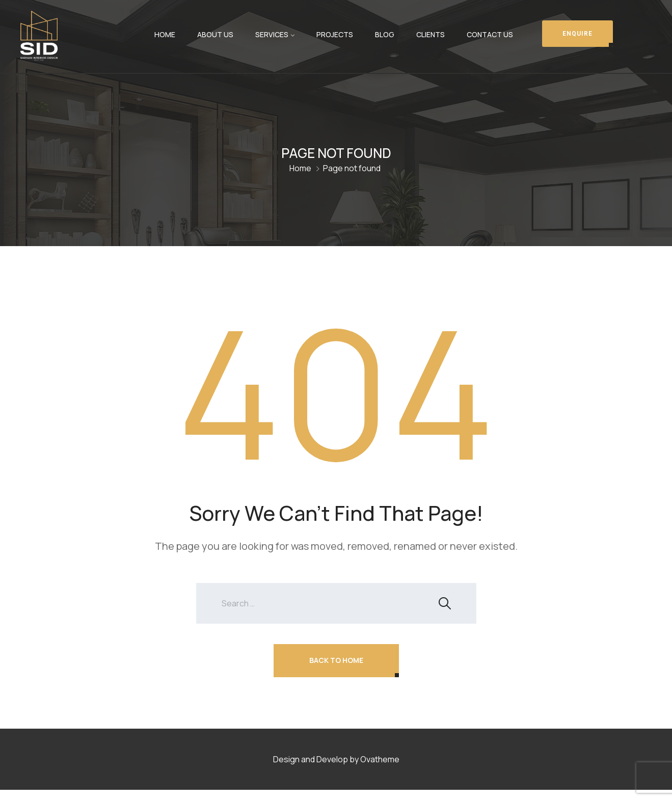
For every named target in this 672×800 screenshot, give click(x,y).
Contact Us (490, 34)
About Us (215, 34)
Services (272, 34)
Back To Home (336, 660)
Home (165, 34)
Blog (385, 34)
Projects (335, 34)
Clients (431, 34)
